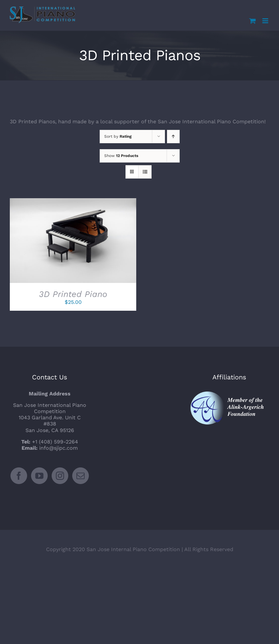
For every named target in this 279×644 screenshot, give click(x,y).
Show (121, 156)
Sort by (118, 136)
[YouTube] (39, 476)
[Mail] (81, 476)
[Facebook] (19, 476)
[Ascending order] (173, 137)
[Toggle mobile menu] (266, 21)
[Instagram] (60, 476)
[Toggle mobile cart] (253, 21)
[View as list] (145, 172)
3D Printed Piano (73, 294)
